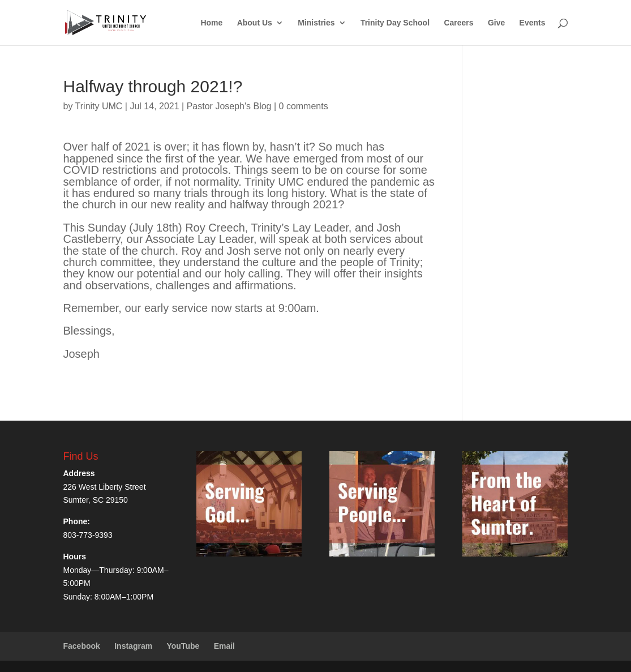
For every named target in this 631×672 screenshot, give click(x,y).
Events (533, 23)
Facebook (82, 646)
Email (224, 646)
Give (496, 23)
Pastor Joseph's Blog (229, 106)
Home (211, 23)
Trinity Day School (395, 23)
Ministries (316, 23)
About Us (255, 23)
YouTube (183, 646)
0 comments (304, 106)
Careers (458, 23)
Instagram (133, 646)
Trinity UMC (99, 106)
